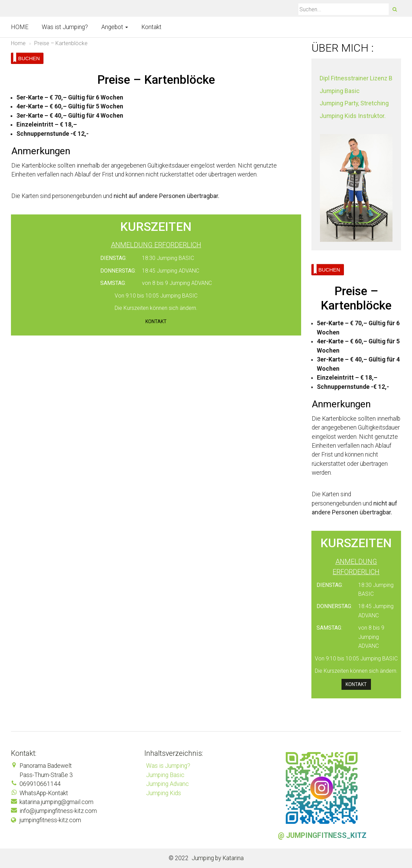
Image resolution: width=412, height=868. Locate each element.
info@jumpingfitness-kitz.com (58, 811)
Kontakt (151, 27)
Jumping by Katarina (218, 858)
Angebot (115, 27)
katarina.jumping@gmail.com (56, 802)
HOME (20, 27)
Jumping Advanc (168, 784)
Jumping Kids (164, 793)
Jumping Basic (165, 775)
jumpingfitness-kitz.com (50, 820)
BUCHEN (26, 58)
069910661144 (40, 784)
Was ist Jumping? (65, 27)
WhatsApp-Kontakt (44, 793)
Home (18, 43)
